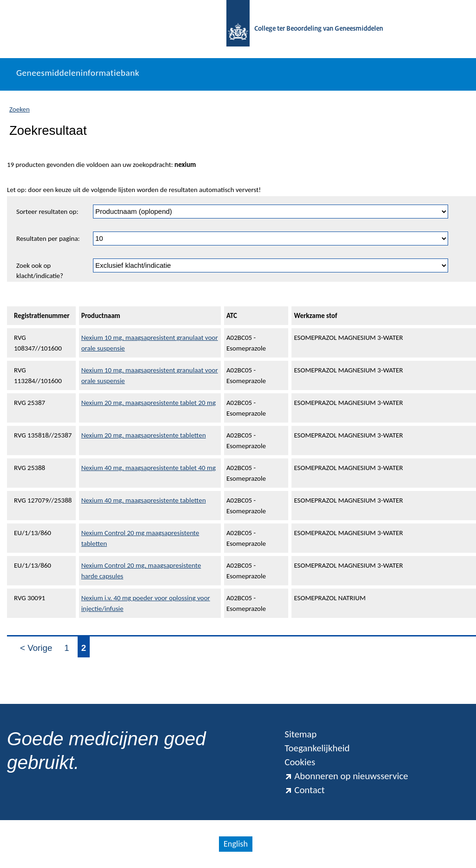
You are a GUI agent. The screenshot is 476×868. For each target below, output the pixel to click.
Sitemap (301, 734)
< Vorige (36, 648)
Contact (304, 790)
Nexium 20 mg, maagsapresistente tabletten (144, 435)
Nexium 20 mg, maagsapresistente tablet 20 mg (149, 403)
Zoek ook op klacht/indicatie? (40, 271)
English (236, 844)
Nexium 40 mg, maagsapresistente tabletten (144, 500)
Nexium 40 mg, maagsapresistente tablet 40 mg (149, 468)
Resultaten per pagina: (48, 239)
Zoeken (20, 109)
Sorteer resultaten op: (47, 212)
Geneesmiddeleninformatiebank (78, 73)
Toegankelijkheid (317, 748)
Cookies (300, 762)
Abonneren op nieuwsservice (346, 776)
